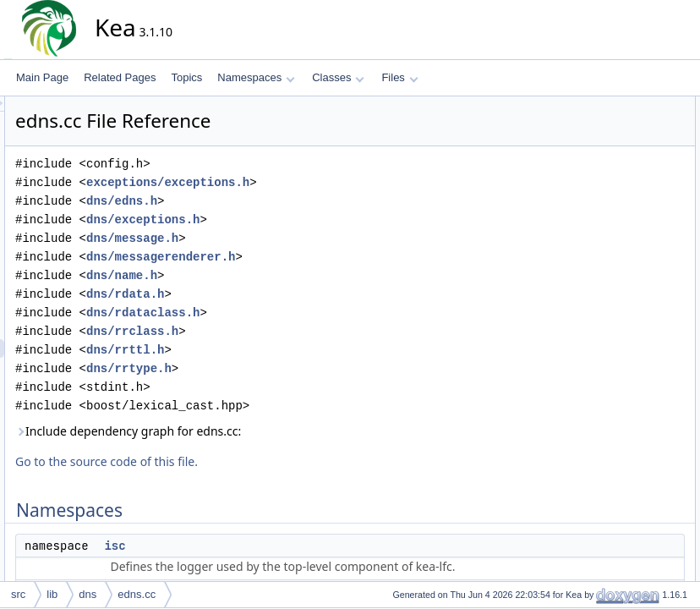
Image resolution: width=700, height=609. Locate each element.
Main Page (42, 77)
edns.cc (137, 594)
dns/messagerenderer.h (313, 257)
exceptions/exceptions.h (320, 182)
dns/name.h (274, 275)
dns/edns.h (274, 201)
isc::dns (602, 143)
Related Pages (120, 77)
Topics (186, 77)
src (18, 594)
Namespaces (256, 77)
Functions (593, 162)
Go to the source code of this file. (259, 461)
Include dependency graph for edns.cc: (280, 431)
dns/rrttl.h (277, 350)
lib (52, 594)
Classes (338, 77)
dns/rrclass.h (284, 331)
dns (87, 594)
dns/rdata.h (277, 294)
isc (267, 546)
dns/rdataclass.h (295, 313)
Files (399, 77)
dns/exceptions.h (295, 219)
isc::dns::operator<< (629, 199)
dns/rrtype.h (281, 368)
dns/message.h (284, 238)
